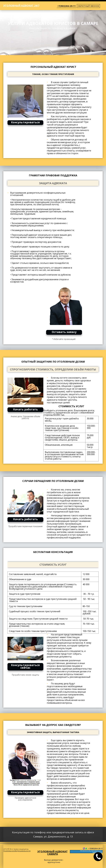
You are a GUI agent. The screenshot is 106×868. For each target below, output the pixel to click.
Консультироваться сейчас (25, 666)
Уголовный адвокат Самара (53, 853)
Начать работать (25, 409)
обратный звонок (88, 6)
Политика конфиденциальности (17, 851)
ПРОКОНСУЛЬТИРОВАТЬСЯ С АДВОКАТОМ (91, 852)
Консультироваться (25, 122)
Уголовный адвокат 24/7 (21, 6)
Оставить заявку (64, 332)
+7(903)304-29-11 (67, 6)
